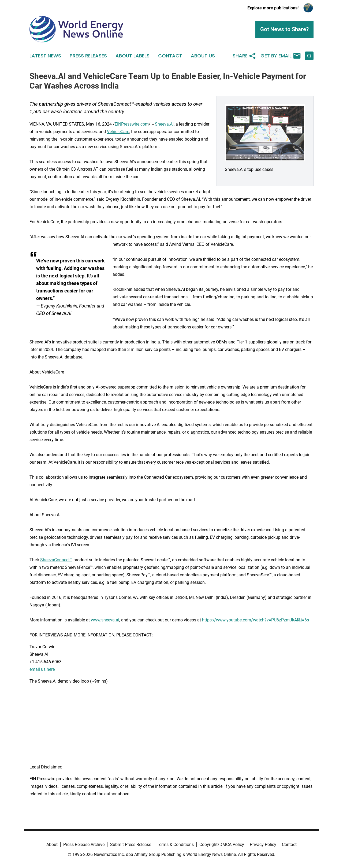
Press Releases (88, 56)
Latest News (45, 56)
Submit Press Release (131, 845)
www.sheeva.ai (105, 620)
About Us (203, 56)
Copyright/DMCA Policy (222, 845)
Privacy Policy (263, 845)
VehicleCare (118, 132)
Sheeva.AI (164, 124)
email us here (42, 669)
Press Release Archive (84, 845)
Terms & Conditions (175, 845)
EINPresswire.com (132, 124)
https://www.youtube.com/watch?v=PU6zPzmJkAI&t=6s (256, 620)
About (52, 845)
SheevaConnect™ (56, 560)
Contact (170, 56)
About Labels (133, 56)
